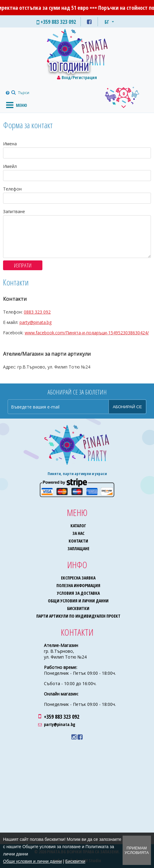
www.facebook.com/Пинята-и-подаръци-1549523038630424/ (87, 333)
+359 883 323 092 (62, 717)
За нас (78, 533)
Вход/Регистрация (79, 77)
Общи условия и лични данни (78, 601)
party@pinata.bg (36, 322)
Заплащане (78, 548)
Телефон (12, 189)
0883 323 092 (37, 312)
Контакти (78, 541)
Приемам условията (137, 850)
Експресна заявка (78, 578)
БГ (107, 22)
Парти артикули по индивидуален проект (78, 616)
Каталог (78, 526)
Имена (10, 144)
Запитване (14, 211)
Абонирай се (127, 407)
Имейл (10, 166)
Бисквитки (78, 608)
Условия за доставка (78, 593)
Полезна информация (78, 585)
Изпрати (23, 265)
